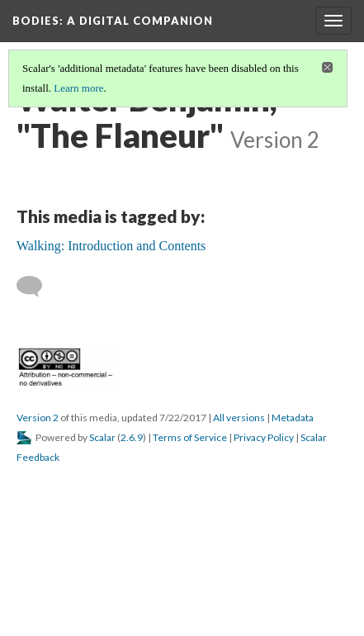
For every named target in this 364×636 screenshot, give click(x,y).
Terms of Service (190, 437)
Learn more (78, 88)
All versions (239, 418)
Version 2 (38, 418)
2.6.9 (132, 437)
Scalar (102, 437)
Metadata (293, 418)
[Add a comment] (37, 287)
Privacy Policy (264, 437)
